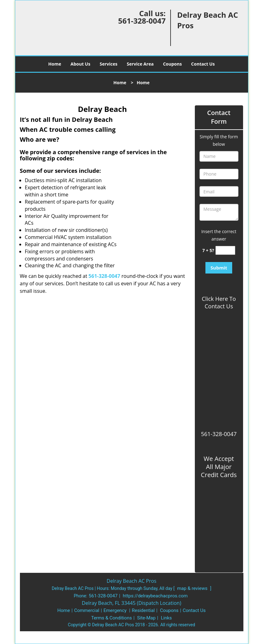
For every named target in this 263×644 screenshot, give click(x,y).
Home (55, 64)
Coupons (172, 64)
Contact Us (203, 64)
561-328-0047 (142, 21)
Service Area (140, 64)
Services (108, 64)
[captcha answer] (225, 250)
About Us (81, 64)
